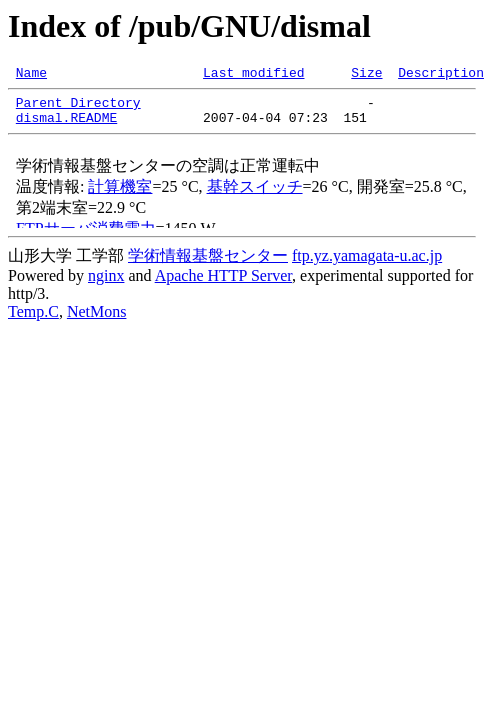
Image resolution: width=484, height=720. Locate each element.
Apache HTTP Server (223, 284)
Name (31, 75)
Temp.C (33, 320)
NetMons (97, 320)
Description (441, 75)
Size (366, 75)
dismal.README (66, 126)
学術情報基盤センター (208, 264)
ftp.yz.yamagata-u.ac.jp (367, 264)
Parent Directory (78, 108)
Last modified (253, 75)
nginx (106, 284)
